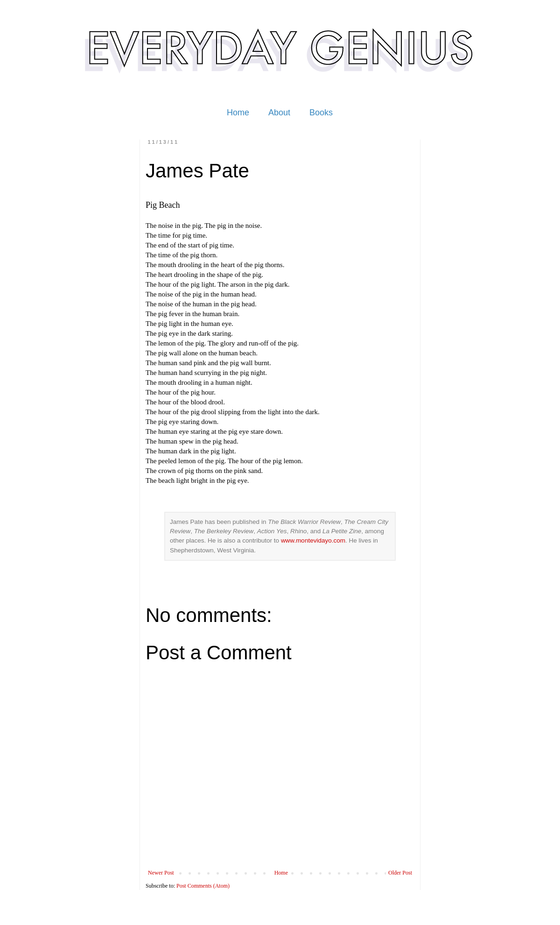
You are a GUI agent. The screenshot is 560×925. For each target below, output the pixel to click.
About (279, 113)
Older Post (400, 873)
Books (321, 113)
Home (238, 113)
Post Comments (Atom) (203, 886)
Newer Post (161, 873)
